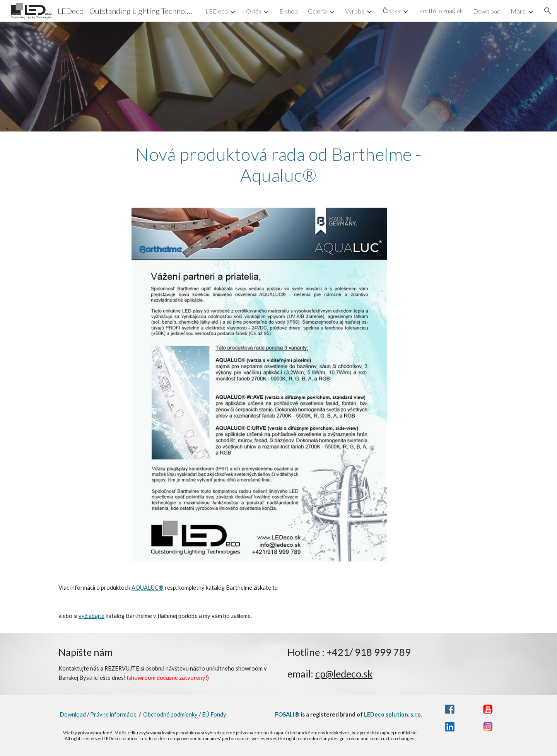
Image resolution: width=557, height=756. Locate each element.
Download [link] (487, 11)
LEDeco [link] (217, 11)
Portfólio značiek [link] (441, 11)
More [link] (518, 11)
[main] (278, 165)
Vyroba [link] (355, 11)
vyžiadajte (91, 616)
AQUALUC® (148, 588)
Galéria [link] (317, 11)
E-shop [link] (289, 11)
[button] (548, 11)
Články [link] (392, 11)
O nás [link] (254, 11)
